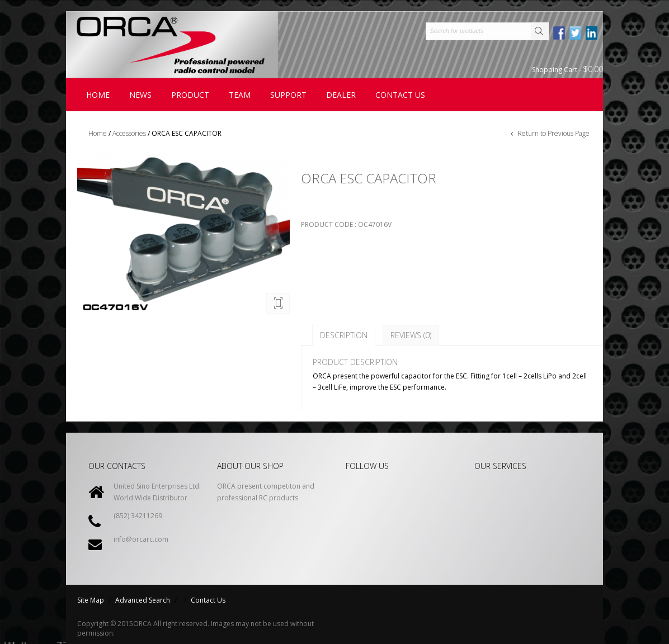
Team (240, 95)
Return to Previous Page (553, 133)
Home (98, 95)
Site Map (91, 600)
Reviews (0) (411, 335)
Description (344, 335)
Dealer (341, 95)
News (140, 95)
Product (190, 95)
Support (288, 95)
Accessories (129, 133)
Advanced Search (143, 600)
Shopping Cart (567, 69)
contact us (400, 95)
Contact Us (208, 600)
